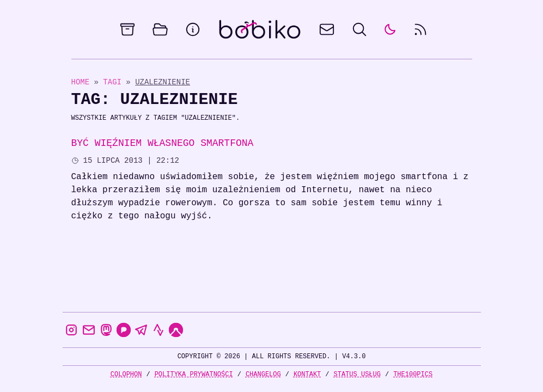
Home (81, 82)
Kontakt (307, 374)
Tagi (114, 82)
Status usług (357, 374)
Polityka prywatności (194, 374)
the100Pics (413, 374)
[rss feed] (420, 29)
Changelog (263, 374)
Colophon (126, 374)
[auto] (390, 29)
